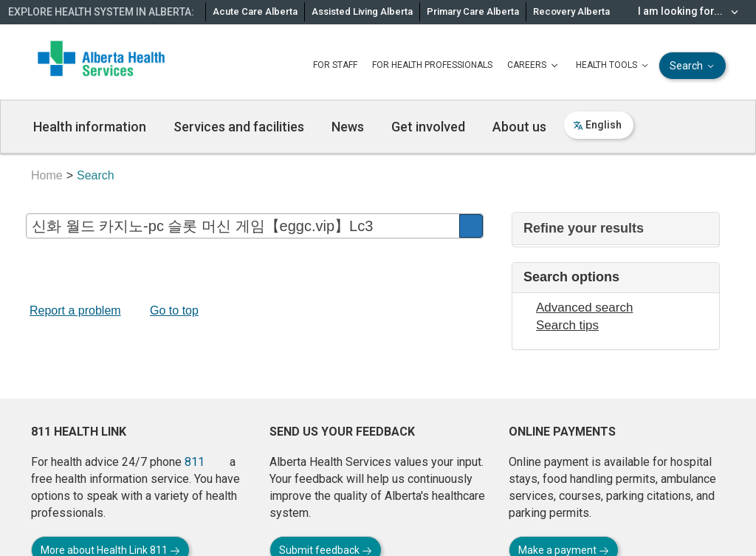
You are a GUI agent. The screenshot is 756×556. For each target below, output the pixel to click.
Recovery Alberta (571, 11)
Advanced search (584, 308)
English (597, 125)
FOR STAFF (335, 65)
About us (519, 127)
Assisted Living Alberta (362, 11)
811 (195, 462)
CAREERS (534, 66)
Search (693, 66)
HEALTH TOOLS (614, 66)
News (348, 127)
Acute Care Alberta (255, 11)
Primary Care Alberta (473, 11)
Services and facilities (239, 127)
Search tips (567, 325)
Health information (90, 127)
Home (47, 175)
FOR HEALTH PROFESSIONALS (432, 65)
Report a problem (75, 310)
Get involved (428, 127)
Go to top (174, 310)
